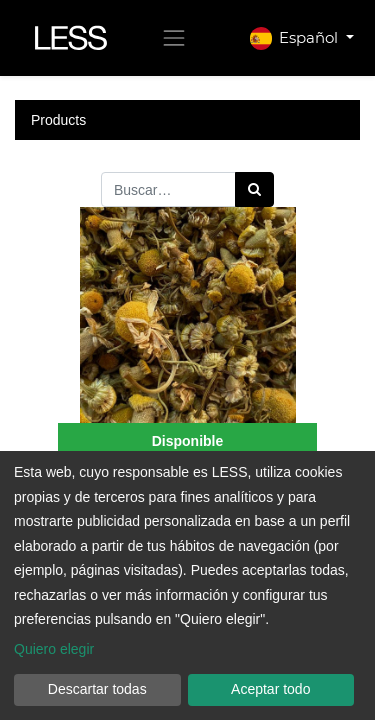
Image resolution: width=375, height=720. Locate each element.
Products (58, 120)
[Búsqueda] (254, 189)
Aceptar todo (270, 689)
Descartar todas (97, 689)
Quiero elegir (54, 649)
